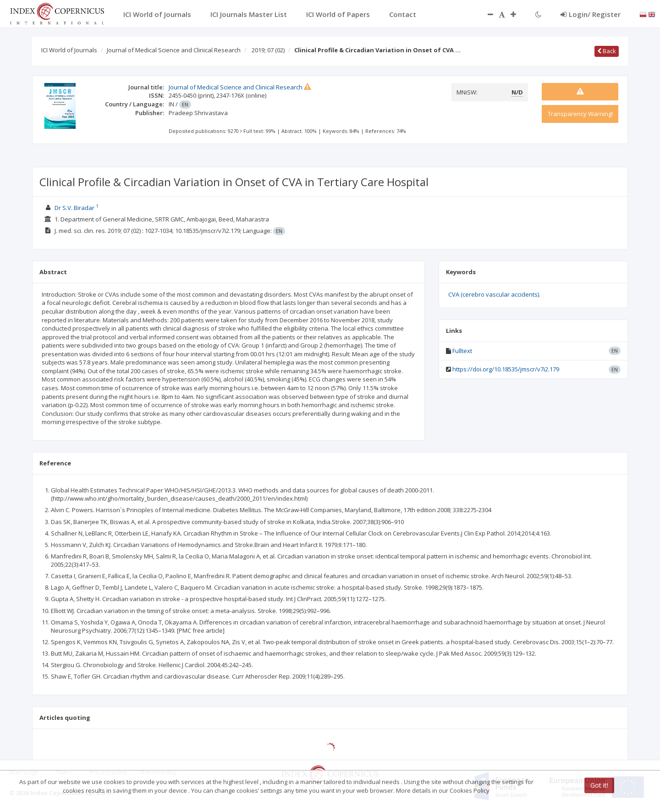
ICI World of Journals (69, 50)
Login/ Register (591, 14)
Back (607, 51)
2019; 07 (268, 50)
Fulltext (462, 351)
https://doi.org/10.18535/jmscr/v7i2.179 (506, 369)
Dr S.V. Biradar (74, 208)
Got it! (599, 785)
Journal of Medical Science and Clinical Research (174, 50)
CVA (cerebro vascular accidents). (494, 294)
